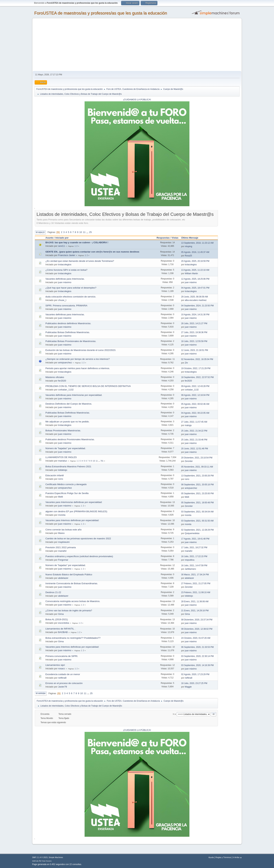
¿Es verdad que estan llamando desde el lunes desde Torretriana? (80, 261)
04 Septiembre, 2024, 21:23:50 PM (197, 306)
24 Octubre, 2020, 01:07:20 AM (196, 638)
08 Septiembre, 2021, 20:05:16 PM (197, 485)
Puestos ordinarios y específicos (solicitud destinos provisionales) (79, 556)
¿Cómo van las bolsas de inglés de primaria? (69, 611)
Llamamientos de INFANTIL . (60, 629)
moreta (62, 515)
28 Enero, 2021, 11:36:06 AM (195, 602)
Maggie (188, 687)
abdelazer (63, 578)
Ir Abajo (40, 232)
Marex (61, 533)
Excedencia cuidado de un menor (63, 674)
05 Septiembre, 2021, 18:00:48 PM (197, 503)
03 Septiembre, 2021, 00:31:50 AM (197, 521)
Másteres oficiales (55, 377)
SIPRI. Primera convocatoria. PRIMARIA (66, 306)
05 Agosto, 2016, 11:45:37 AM (195, 252)
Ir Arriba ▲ (237, 857)
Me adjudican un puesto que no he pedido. (67, 422)
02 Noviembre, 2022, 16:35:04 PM (197, 359)
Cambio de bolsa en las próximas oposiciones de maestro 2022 (78, 539)
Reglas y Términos (223, 857)
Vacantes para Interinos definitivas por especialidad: (72, 520)
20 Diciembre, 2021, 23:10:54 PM (197, 458)
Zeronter (189, 461)
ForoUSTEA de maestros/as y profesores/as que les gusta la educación (101, 13)
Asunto (49, 238)
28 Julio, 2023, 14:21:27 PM (194, 323)
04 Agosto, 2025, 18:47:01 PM (195, 288)
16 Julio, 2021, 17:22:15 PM (194, 556)
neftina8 (62, 678)
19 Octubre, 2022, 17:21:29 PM (196, 368)
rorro (61, 479)
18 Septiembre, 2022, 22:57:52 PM (197, 377)
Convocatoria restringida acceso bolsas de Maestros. (73, 601)
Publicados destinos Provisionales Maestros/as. (70, 439)
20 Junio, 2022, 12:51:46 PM (195, 449)
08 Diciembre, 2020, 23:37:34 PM (197, 620)
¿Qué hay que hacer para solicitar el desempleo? (71, 288)
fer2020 (62, 381)
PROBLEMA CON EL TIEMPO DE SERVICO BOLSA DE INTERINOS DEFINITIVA (88, 386)
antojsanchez (65, 363)
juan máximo (65, 282)
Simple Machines (56, 857)
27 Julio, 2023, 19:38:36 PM (194, 332)
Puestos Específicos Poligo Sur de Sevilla (67, 493)
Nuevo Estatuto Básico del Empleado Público (69, 575)
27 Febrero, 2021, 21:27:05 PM (196, 584)
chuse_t (62, 300)
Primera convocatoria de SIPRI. (62, 656)
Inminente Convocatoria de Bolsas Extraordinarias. (72, 583)
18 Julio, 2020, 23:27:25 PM (194, 683)
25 (90, 232)
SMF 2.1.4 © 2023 (40, 857)
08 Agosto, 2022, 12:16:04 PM (195, 395)
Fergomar (63, 560)
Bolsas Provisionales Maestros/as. (63, 431)
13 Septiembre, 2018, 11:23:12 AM (197, 243)
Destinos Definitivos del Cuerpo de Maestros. (69, 404)
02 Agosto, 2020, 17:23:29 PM (195, 674)
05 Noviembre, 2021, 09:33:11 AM (197, 467)
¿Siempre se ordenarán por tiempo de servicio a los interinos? (77, 359)
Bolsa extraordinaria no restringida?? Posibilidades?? (73, 638)
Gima (61, 614)
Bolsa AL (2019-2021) (57, 619)
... (88, 232)
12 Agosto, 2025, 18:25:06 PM (195, 279)
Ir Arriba (41, 693)
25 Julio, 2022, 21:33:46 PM (194, 440)
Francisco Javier (67, 255)
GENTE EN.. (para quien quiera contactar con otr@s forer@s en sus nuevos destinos (92, 252)
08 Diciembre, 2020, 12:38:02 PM (197, 629)
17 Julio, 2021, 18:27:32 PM (194, 548)
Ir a (174, 714)
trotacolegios (65, 264)
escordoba (64, 623)
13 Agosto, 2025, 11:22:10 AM (195, 270)
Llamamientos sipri (55, 665)
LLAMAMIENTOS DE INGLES (61, 457)
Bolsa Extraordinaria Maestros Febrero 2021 (68, 467)
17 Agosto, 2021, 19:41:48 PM (195, 539)
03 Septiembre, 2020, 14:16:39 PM (197, 665)
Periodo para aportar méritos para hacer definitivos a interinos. (78, 368)
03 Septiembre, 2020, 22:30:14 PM (197, 656)
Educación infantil (55, 475)
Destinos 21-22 (53, 592)
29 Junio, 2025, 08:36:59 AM (195, 297)
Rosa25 (188, 256)
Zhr (186, 363)
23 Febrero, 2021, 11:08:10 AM (196, 592)
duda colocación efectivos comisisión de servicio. (71, 297)
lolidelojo (63, 470)
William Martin (191, 273)
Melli (61, 497)
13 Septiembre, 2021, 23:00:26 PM (197, 476)
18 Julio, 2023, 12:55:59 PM (194, 341)
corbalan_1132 (66, 390)
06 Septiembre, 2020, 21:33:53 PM (197, 647)
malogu (188, 425)
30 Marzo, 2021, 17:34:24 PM (195, 575)
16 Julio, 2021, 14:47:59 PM (194, 566)
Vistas (175, 238)
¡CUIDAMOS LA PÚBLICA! (137, 100)
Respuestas (163, 238)
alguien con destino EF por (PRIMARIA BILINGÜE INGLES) (76, 511)
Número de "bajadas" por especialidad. (66, 448)
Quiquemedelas (192, 533)
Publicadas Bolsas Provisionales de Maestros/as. (71, 341)
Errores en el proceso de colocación (64, 683)
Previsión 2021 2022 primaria (61, 547)
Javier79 (63, 687)
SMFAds (35, 861)
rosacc (62, 669)
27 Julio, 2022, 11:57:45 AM (194, 422)
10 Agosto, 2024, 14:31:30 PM (195, 315)
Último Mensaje (191, 238)
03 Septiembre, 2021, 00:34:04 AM (197, 512)
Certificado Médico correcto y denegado (66, 484)
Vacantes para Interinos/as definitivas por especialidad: (74, 502)
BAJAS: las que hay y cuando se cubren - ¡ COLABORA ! (77, 242)
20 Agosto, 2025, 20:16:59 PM (195, 261)
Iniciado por (62, 238)
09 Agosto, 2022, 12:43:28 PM (195, 386)
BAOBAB (63, 632)
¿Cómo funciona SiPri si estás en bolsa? (66, 270)
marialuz (63, 461)
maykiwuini (64, 542)
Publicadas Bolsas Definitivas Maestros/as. (68, 332)
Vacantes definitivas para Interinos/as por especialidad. (74, 395)
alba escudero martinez (196, 300)
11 (84, 232)
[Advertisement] (137, 45)
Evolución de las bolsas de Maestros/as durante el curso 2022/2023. (81, 350)
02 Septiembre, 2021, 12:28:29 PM (197, 530)
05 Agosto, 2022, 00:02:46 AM (195, 404)
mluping (188, 246)
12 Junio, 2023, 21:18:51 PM (195, 350)
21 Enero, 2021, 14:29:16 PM (195, 611)
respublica (190, 560)
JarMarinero (190, 569)
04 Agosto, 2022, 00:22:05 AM (195, 413)
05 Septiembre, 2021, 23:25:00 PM (197, 494)
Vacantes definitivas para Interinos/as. (65, 279)
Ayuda (211, 857)
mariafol (62, 551)
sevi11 (62, 246)
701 (102, 461)
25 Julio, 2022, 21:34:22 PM (194, 431)
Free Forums (47, 861)
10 (81, 232)
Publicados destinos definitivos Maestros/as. (68, 323)
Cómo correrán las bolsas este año (64, 530)
